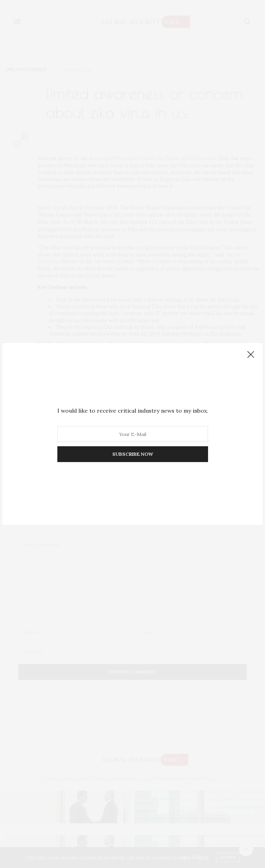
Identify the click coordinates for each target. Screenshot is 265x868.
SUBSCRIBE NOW (133, 454)
